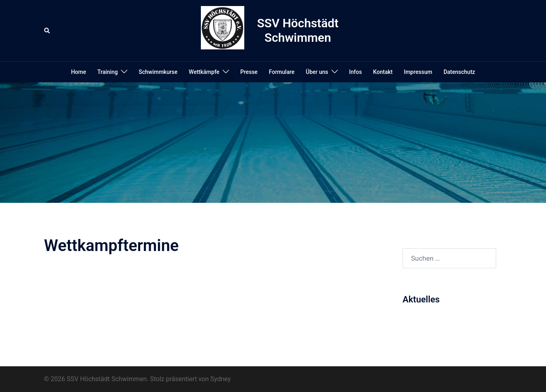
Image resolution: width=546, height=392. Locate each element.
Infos (356, 72)
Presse (249, 72)
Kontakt (383, 72)
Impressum (418, 72)
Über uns (317, 72)
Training (107, 72)
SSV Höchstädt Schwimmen (298, 30)
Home (79, 72)
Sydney (221, 379)
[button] (47, 31)
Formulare (282, 72)
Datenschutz (459, 72)
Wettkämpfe (204, 72)
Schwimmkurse (158, 72)
